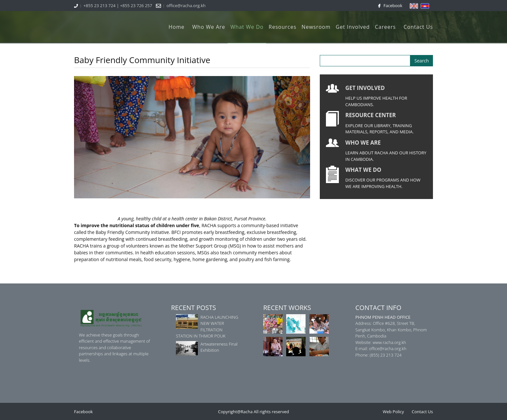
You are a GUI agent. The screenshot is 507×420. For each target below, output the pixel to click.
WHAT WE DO (363, 170)
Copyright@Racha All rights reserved (253, 412)
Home (176, 27)
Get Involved (353, 27)
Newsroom (316, 27)
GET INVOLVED (365, 88)
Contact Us (418, 27)
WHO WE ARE (363, 143)
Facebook (392, 6)
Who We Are (209, 27)
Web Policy (394, 412)
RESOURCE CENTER (371, 115)
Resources (283, 27)
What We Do (247, 27)
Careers (385, 27)
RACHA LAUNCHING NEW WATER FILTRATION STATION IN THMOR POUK (207, 327)
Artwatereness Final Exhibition (219, 347)
